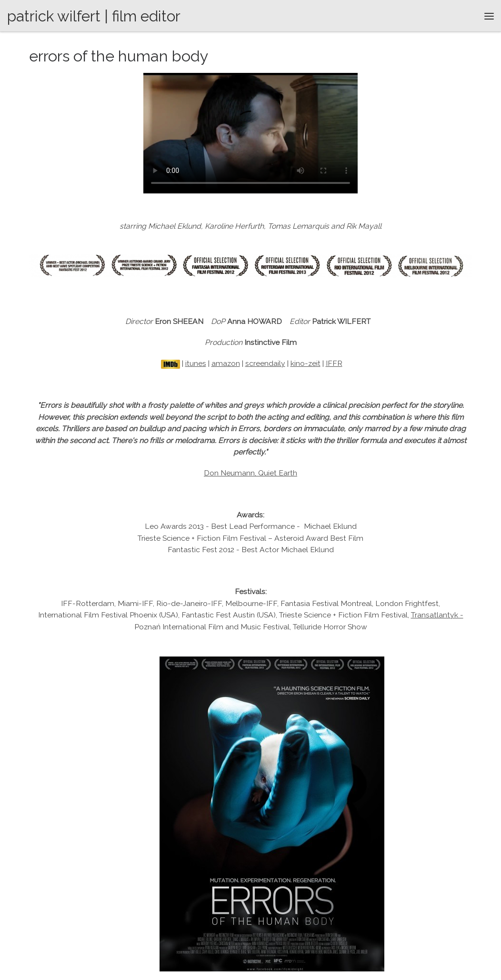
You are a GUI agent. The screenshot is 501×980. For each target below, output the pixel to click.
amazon (226, 363)
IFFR (334, 363)
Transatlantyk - (437, 615)
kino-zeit (306, 363)
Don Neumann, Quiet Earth (250, 473)
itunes (196, 363)
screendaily (265, 363)
